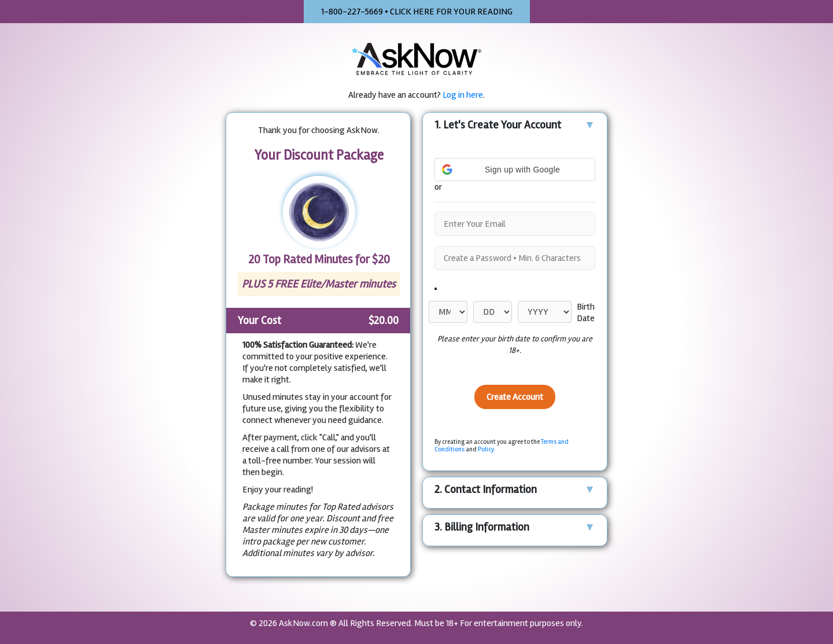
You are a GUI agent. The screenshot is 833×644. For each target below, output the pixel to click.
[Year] (545, 312)
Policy (486, 449)
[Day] (493, 312)
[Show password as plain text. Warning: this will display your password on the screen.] (436, 289)
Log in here (463, 95)
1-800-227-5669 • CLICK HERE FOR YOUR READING (417, 12)
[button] (515, 148)
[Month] (448, 312)
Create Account (515, 397)
